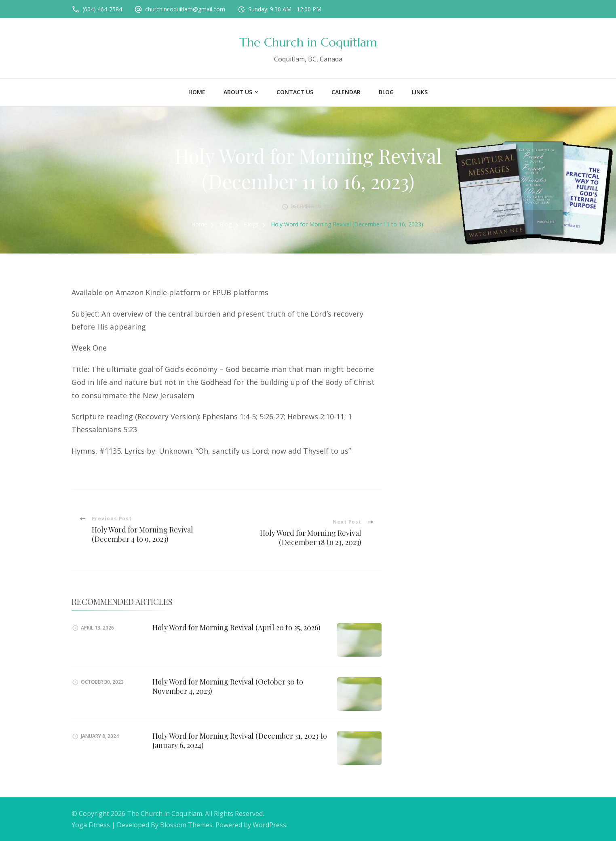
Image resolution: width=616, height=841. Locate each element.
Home (197, 92)
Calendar (346, 92)
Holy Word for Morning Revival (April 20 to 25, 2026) (236, 628)
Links (420, 92)
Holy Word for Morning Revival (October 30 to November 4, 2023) (228, 686)
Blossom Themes (186, 825)
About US (238, 92)
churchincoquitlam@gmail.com (185, 9)
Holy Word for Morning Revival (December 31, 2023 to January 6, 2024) (240, 741)
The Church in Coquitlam (308, 42)
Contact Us (295, 92)
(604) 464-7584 (102, 9)
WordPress (269, 825)
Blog (386, 92)
